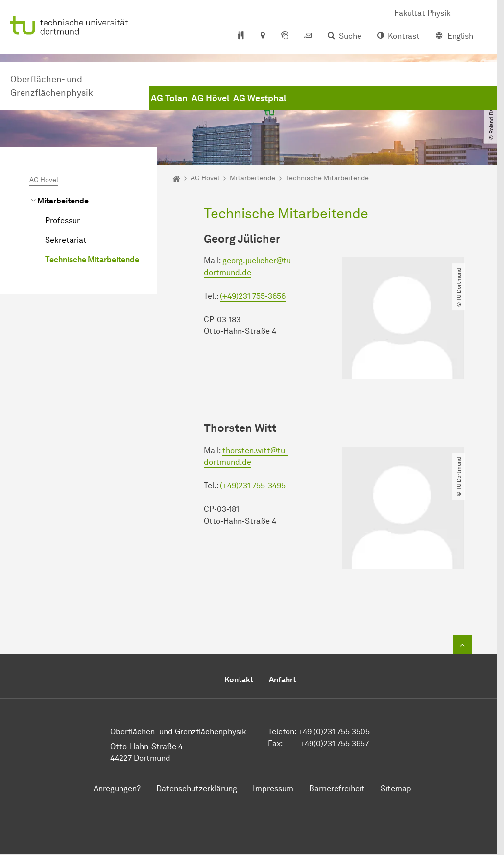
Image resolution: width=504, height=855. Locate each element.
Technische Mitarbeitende (92, 260)
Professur (62, 220)
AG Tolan (169, 98)
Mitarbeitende (63, 201)
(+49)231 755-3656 (253, 296)
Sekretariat (66, 240)
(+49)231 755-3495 (253, 486)
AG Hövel (210, 98)
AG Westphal (260, 98)
